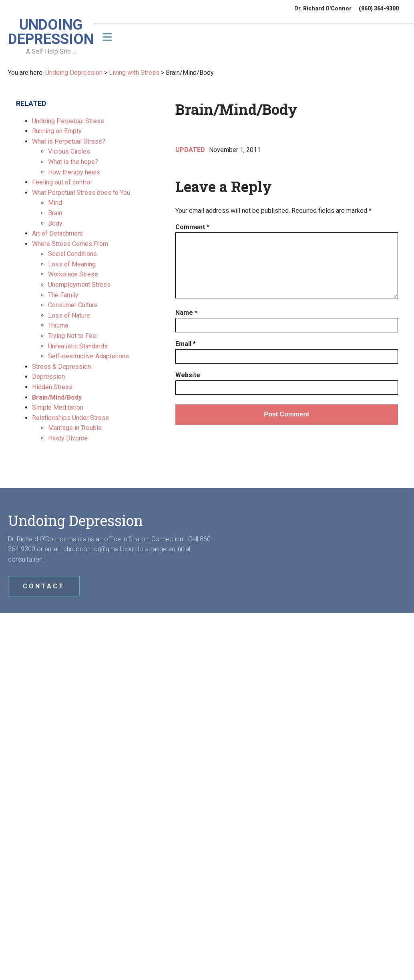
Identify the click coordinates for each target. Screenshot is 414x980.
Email (186, 344)
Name (186, 313)
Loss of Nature (69, 315)
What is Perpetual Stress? (69, 141)
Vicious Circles (69, 151)
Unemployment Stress (79, 285)
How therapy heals (74, 172)
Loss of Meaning (72, 264)
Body (55, 223)
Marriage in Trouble (75, 428)
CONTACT (44, 586)
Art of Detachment (57, 233)
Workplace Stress (73, 274)
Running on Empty (57, 131)
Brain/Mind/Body (57, 397)
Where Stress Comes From (70, 244)
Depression (48, 377)
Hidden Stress (52, 387)
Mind (55, 203)
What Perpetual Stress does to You (81, 193)
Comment (192, 227)
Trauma (58, 325)
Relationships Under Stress (70, 418)
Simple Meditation (58, 407)
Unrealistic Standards (78, 346)
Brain (55, 213)
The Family (63, 295)
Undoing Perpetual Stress (68, 121)
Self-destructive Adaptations (88, 356)
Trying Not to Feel (73, 336)
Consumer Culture (73, 305)
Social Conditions (72, 254)
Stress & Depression (61, 367)
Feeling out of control (62, 182)
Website (188, 375)
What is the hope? (73, 162)
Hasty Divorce (68, 438)
